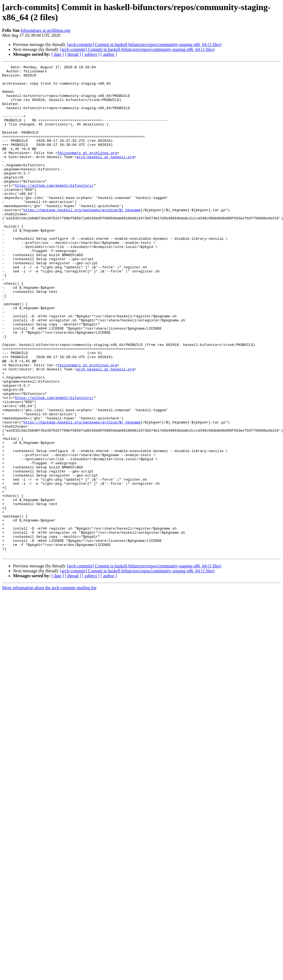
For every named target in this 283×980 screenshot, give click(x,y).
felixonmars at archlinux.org (45, 30)
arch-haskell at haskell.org (105, 176)
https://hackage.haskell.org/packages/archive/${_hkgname (82, 239)
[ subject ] (91, 54)
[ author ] (109, 54)
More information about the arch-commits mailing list (49, 686)
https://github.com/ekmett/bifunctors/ (54, 210)
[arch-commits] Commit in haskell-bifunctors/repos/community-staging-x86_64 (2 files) (144, 44)
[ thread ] (73, 54)
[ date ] (58, 54)
